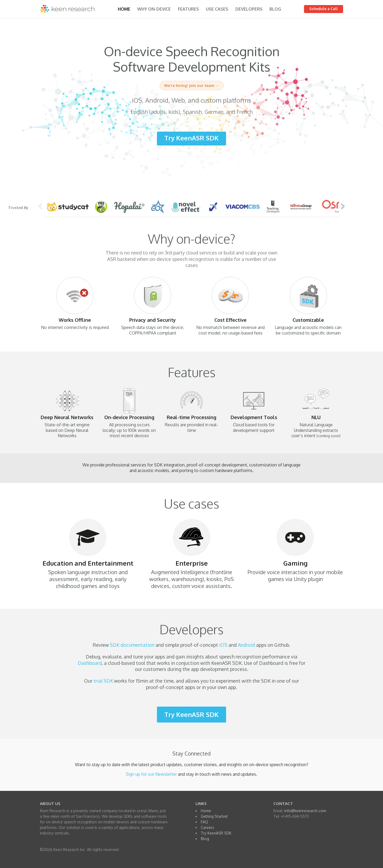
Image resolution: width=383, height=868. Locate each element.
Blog (275, 9)
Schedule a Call (324, 9)
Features (188, 9)
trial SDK (103, 681)
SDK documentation (132, 645)
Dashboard (90, 663)
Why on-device (154, 9)
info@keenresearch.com (305, 811)
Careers (207, 827)
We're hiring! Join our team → (192, 85)
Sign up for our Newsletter (151, 774)
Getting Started (214, 816)
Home (124, 9)
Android (246, 645)
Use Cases (217, 9)
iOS (223, 645)
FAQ (204, 822)
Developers (249, 9)
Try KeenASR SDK (191, 138)
